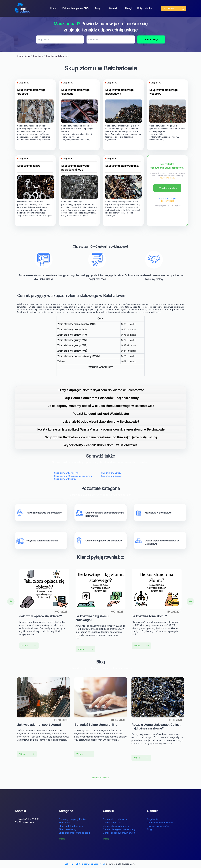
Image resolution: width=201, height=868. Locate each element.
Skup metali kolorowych (71, 826)
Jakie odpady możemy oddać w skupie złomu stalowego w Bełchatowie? (101, 406)
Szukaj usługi (151, 39)
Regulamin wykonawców (160, 823)
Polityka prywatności (158, 826)
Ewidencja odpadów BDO (75, 8)
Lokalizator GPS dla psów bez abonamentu (85, 864)
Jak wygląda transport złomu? (39, 725)
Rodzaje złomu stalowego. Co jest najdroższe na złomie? (156, 727)
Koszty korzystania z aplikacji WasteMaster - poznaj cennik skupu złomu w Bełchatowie (101, 429)
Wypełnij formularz (168, 188)
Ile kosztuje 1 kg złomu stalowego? (92, 618)
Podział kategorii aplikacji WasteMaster (101, 414)
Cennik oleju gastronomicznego (120, 829)
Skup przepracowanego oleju (74, 833)
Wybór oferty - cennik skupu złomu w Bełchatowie (101, 445)
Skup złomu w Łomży (111, 473)
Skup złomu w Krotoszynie (67, 473)
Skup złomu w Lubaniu (65, 479)
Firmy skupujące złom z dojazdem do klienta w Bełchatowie (101, 390)
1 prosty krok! (167, 201)
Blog (97, 8)
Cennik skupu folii (112, 823)
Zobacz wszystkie (100, 778)
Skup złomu (65, 823)
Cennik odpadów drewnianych (119, 833)
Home (53, 8)
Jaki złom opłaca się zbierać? (41, 616)
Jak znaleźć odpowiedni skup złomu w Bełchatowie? (101, 422)
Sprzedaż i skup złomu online (96, 725)
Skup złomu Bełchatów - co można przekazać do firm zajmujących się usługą (101, 437)
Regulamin (152, 819)
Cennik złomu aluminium (116, 819)
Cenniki (113, 8)
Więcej (29, 646)
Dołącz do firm (145, 8)
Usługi (128, 8)
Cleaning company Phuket (73, 819)
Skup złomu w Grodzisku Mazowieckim (73, 476)
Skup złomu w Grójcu (111, 476)
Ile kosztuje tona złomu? (149, 616)
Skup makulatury (68, 829)
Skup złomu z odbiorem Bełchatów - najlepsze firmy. (101, 398)
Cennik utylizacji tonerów (116, 826)
